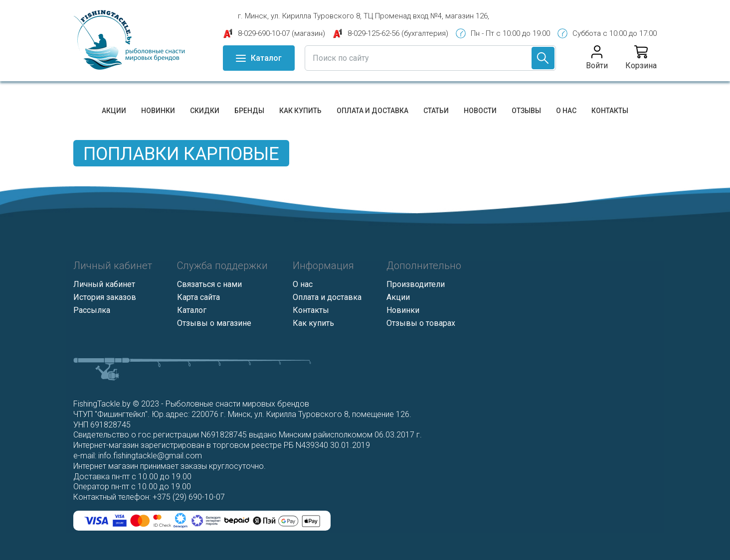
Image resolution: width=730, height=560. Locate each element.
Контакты (610, 111)
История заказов (105, 297)
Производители (416, 284)
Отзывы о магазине (214, 323)
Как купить (300, 111)
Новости (480, 111)
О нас (566, 111)
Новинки (158, 111)
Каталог (192, 310)
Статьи (436, 111)
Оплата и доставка (372, 111)
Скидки (205, 111)
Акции (114, 111)
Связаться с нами (209, 284)
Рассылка (92, 310)
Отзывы (526, 111)
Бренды (249, 111)
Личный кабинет (104, 284)
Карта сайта (198, 297)
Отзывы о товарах (421, 323)
